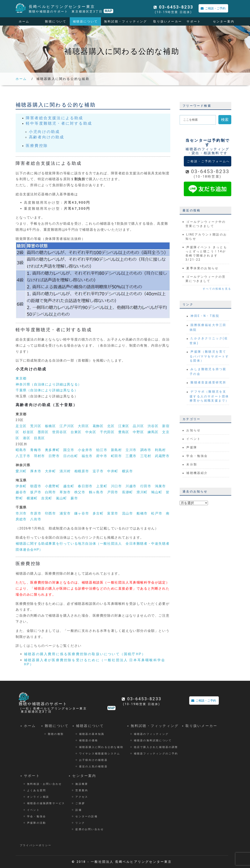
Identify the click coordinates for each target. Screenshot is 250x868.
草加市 (65, 492)
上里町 (102, 486)
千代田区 (107, 432)
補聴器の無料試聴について (153, 740)
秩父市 (80, 492)
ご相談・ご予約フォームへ (208, 161)
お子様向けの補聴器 (93, 760)
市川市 (21, 513)
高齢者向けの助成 (47, 137)
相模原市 (82, 471)
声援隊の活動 (37, 823)
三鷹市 (131, 456)
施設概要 (82, 784)
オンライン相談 (38, 797)
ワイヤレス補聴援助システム (100, 754)
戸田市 (113, 492)
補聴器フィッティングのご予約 (156, 754)
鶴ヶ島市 (96, 492)
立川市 (131, 450)
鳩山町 (157, 492)
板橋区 (50, 426)
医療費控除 (37, 146)
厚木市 (36, 471)
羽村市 (39, 456)
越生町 (69, 486)
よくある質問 (37, 790)
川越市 (131, 486)
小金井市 (85, 450)
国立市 (69, 450)
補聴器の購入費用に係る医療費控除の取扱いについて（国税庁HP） (85, 654)
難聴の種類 (56, 734)
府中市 (102, 456)
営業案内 (82, 790)
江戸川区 (67, 426)
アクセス (82, 797)
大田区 (83, 426)
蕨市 (74, 498)
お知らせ (193, 430)
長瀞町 (127, 492)
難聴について (56, 21)
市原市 (36, 513)
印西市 (50, 513)
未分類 (192, 464)
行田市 (146, 486)
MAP (108, 11)
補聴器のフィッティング (151, 734)
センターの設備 (86, 816)
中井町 (113, 471)
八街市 (36, 519)
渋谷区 (153, 426)
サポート (194, 21)
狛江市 (102, 450)
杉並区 (28, 432)
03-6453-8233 (176, 7)
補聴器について (85, 21)
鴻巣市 (160, 486)
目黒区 (39, 438)
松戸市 (157, 513)
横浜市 (127, 471)
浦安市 (65, 513)
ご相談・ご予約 (212, 8)
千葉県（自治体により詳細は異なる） (47, 390)
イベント (193, 439)
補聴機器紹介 (197, 473)
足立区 (21, 426)
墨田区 (43, 432)
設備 (78, 810)
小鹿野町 (52, 486)
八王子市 (23, 456)
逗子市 (98, 471)
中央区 (91, 432)
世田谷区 (60, 432)
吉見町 (47, 498)
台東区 (76, 432)
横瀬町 (32, 498)
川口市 (116, 486)
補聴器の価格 (89, 740)
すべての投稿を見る (217, 289)
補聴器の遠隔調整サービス (46, 803)
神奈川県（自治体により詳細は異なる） (49, 384)
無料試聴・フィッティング (126, 21)
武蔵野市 (162, 456)
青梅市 (36, 450)
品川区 (138, 426)
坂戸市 (36, 492)
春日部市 (85, 486)
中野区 (138, 432)
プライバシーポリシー (36, 845)
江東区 (124, 426)
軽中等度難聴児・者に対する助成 (59, 123)
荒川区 (36, 426)
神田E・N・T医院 (205, 316)
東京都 (21, 378)
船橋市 (142, 513)
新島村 (116, 450)
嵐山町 (62, 498)
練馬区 (153, 432)
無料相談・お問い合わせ (44, 784)
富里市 (113, 513)
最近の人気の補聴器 (93, 766)
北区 (111, 426)
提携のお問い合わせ (90, 829)
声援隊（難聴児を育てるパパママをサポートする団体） (209, 356)
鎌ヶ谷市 (82, 513)
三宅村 (146, 456)
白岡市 (50, 492)
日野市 (54, 456)
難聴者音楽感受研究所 (208, 382)
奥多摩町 (52, 450)
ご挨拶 (80, 803)
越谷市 (21, 492)
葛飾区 (98, 426)
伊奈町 (21, 486)
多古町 (98, 513)
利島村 (160, 450)
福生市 (87, 456)
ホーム (24, 21)
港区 (27, 438)
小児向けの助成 (44, 132)
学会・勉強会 (197, 456)
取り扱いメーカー (168, 21)
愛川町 (21, 471)
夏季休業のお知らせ (202, 268)
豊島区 (124, 432)
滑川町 (142, 492)
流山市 (127, 513)
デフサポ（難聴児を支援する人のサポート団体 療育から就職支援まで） (211, 396)
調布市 (146, 450)
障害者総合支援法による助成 (55, 118)
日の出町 (71, 456)
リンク (80, 823)
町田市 (116, 456)
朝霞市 (36, 486)
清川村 (65, 471)
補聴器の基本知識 (92, 734)
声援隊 (192, 447)
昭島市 (21, 450)
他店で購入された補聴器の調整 (156, 747)
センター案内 (224, 21)
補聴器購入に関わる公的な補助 (63, 79)
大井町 (50, 471)
